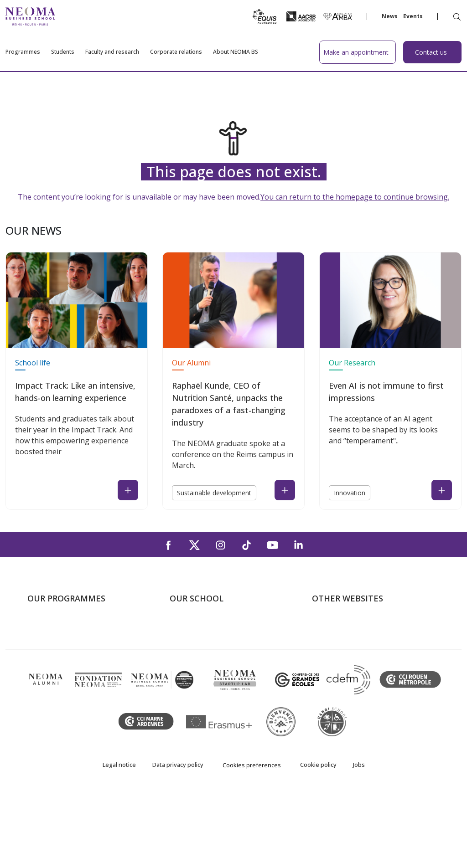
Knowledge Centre (342, 692)
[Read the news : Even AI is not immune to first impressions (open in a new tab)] (442, 490)
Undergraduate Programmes (74, 627)
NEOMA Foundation (345, 666)
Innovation (350, 493)
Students (63, 52)
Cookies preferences (252, 844)
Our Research (352, 363)
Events (413, 16)
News (390, 16)
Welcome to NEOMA (346, 627)
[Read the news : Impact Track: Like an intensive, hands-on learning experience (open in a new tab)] (128, 490)
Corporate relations (176, 52)
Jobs (359, 843)
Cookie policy (318, 843)
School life (33, 363)
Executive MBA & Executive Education (89, 679)
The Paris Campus (199, 640)
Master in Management (65, 640)
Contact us (187, 679)
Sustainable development (214, 493)
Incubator (328, 653)
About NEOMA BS (236, 52)
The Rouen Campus (202, 666)
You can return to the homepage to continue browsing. (355, 197)
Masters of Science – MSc (70, 653)
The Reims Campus (201, 653)
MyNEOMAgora (338, 679)
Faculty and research (112, 52)
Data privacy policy (178, 843)
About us (184, 627)
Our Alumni (191, 363)
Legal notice (119, 843)
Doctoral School (54, 692)
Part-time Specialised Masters (76, 666)
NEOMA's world (338, 640)
